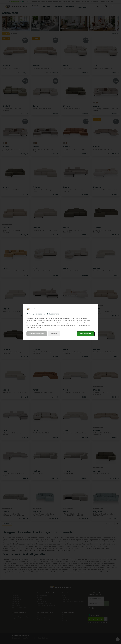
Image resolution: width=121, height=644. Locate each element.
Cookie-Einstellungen (37, 334)
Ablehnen (54, 334)
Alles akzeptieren (86, 334)
